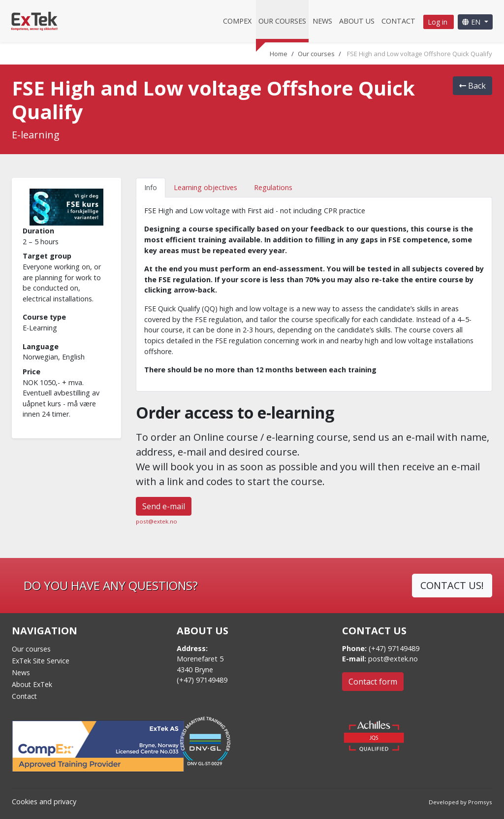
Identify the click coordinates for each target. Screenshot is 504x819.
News (322, 21)
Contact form (373, 682)
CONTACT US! (452, 585)
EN (472, 22)
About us (357, 21)
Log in (439, 22)
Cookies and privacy (44, 802)
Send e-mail (164, 506)
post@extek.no (157, 521)
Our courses (282, 21)
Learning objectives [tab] (205, 187)
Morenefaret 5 (200, 659)
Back (472, 86)
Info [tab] (151, 187)
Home (279, 54)
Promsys (480, 802)
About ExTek (32, 684)
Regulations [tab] (273, 187)
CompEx (237, 21)
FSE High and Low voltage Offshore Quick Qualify (420, 54)
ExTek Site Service (41, 661)
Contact (398, 21)
